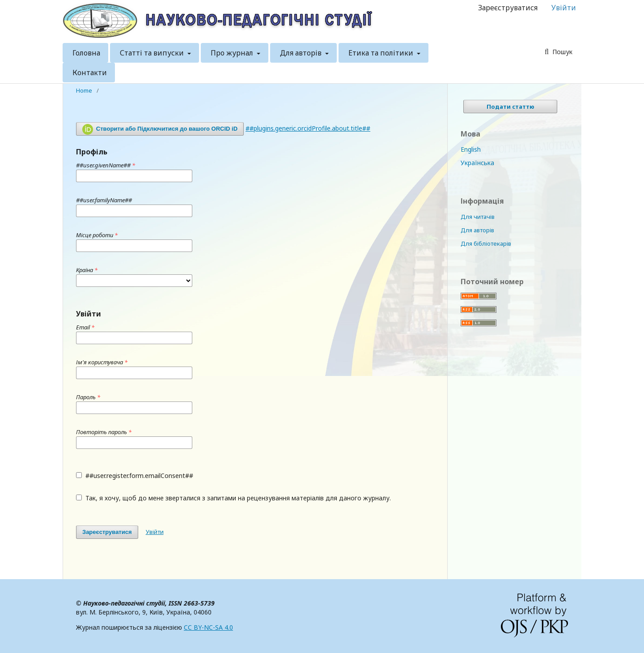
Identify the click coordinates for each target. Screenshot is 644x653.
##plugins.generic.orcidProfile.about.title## (308, 128)
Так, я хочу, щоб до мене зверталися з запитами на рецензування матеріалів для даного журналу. (233, 498)
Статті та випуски (153, 53)
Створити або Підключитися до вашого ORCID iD (160, 129)
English (471, 149)
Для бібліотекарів (486, 243)
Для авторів (302, 53)
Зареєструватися (508, 8)
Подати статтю (511, 107)
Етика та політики (382, 53)
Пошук (561, 52)
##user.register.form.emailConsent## (135, 476)
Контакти (90, 73)
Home (84, 90)
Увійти (564, 8)
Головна (86, 53)
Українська (477, 163)
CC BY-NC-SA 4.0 (208, 627)
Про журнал (233, 53)
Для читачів (478, 217)
